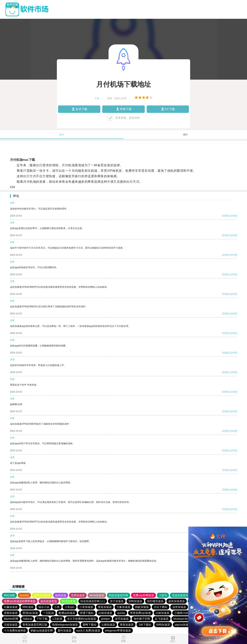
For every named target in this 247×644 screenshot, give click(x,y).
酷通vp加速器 (67, 613)
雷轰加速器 (11, 613)
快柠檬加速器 (155, 601)
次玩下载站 (161, 607)
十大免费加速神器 (15, 631)
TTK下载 (42, 619)
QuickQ (24, 595)
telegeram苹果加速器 (118, 631)
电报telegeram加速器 (65, 625)
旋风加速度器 (42, 595)
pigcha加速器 (183, 625)
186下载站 (145, 625)
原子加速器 (117, 601)
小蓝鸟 (163, 595)
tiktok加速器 (97, 595)
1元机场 (57, 619)
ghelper (106, 619)
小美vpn (70, 607)
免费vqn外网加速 (143, 595)
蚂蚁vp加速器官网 (42, 631)
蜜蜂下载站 (90, 625)
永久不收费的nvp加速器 (82, 619)
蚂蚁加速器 (142, 607)
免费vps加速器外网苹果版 (20, 601)
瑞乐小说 (44, 607)
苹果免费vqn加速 (141, 613)
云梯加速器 (108, 625)
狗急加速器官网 (119, 595)
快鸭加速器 (135, 601)
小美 (57, 607)
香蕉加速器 (105, 607)
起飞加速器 (162, 619)
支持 (224, 216)
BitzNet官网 (11, 619)
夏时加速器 (65, 631)
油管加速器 (179, 607)
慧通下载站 (87, 613)
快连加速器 (69, 601)
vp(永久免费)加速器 (88, 631)
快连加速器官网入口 (93, 601)
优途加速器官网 (181, 595)
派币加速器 (122, 619)
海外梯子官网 (142, 619)
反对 (232, 216)
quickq (121, 613)
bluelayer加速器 (183, 619)
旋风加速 (61, 595)
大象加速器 (123, 607)
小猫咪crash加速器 (186, 613)
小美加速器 (86, 607)
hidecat (27, 619)
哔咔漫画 (28, 607)
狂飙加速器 (11, 607)
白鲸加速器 (105, 613)
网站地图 (9, 595)
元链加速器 (11, 625)
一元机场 (48, 613)
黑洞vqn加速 (30, 613)
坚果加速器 (78, 595)
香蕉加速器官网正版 (35, 625)
